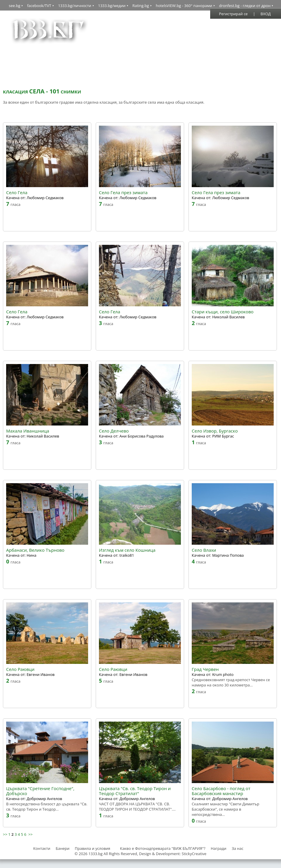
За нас (238, 848)
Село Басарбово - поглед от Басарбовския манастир (221, 791)
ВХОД (266, 14)
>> (5, 834)
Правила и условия (93, 848)
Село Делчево (114, 431)
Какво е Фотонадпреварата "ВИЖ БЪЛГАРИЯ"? (163, 848)
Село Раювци (20, 669)
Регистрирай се (233, 14)
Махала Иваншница (28, 431)
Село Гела (17, 193)
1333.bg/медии (112, 6)
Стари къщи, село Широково (223, 312)
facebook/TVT (39, 6)
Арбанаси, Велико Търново (35, 550)
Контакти (42, 848)
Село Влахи (204, 550)
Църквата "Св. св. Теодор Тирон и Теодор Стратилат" (135, 791)
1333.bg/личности (74, 6)
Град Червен (205, 669)
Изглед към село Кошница (127, 550)
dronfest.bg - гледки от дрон (245, 6)
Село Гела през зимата (123, 193)
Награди (219, 848)
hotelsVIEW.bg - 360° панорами (184, 6)
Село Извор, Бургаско (215, 431)
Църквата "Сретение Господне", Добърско (40, 791)
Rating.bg (141, 6)
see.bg (14, 6)
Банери (63, 848)
